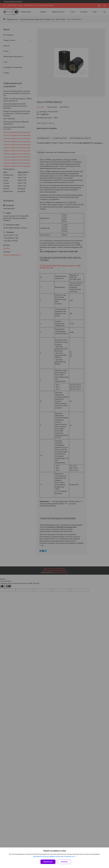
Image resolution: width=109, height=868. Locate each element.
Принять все (48, 862)
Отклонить (64, 862)
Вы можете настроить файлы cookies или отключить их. (54, 856)
